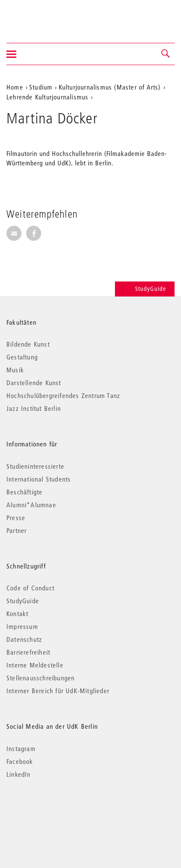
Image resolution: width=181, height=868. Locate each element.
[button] (166, 54)
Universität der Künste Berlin (40, 16)
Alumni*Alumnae (31, 505)
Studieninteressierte (35, 466)
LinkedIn (19, 774)
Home (15, 87)
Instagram (21, 748)
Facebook (20, 761)
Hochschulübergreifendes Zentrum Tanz (63, 395)
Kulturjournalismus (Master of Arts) (110, 87)
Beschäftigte (24, 492)
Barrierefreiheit (28, 652)
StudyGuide (145, 289)
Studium (41, 87)
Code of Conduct (30, 588)
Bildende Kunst (28, 344)
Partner (17, 530)
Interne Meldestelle (35, 665)
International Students (39, 479)
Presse (16, 518)
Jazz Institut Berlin (34, 408)
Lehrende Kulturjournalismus (47, 97)
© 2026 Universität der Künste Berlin (51, 810)
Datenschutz (24, 639)
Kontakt (17, 614)
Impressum (22, 626)
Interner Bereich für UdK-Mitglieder (58, 691)
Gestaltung (22, 357)
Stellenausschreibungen (41, 678)
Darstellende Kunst (34, 383)
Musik (15, 370)
